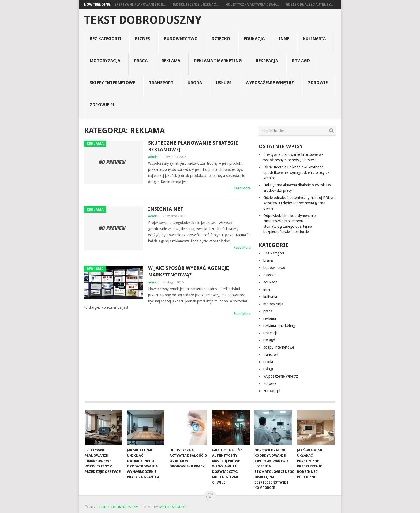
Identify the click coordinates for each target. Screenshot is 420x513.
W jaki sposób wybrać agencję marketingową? (189, 271)
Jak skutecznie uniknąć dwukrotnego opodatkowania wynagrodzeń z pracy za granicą (296, 172)
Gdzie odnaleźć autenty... (309, 5)
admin (153, 157)
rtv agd (301, 61)
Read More (242, 188)
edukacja (254, 39)
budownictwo (181, 39)
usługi (224, 83)
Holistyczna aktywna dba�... (252, 5)
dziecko (221, 39)
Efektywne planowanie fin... (140, 5)
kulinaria (314, 39)
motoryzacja (105, 61)
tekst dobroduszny (143, 20)
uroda (195, 83)
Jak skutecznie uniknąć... (196, 5)
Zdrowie (318, 83)
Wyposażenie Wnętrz (270, 83)
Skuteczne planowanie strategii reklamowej (193, 146)
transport (161, 83)
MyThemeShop (173, 507)
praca (141, 61)
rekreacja (267, 61)
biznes (142, 39)
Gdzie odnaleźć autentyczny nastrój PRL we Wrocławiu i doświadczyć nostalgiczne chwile (299, 203)
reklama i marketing (218, 61)
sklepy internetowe (112, 83)
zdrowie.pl (102, 105)
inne (284, 39)
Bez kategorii (105, 39)
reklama (171, 61)
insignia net (166, 209)
